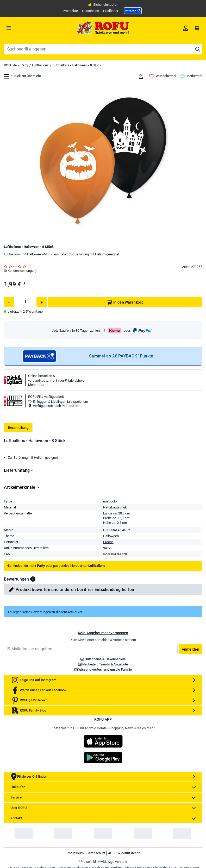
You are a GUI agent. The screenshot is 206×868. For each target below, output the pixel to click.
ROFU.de (10, 65)
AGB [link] (111, 853)
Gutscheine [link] (90, 11)
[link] (133, 11)
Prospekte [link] (70, 11)
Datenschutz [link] (96, 853)
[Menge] (25, 302)
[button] (33, 579)
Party (24, 65)
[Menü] (29, 28)
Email (4, 644)
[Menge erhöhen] (42, 302)
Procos (108, 542)
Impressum (75, 853)
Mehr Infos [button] (36, 385)
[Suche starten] (198, 49)
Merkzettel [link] (191, 76)
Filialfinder (111, 11)
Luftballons (40, 65)
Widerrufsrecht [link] (129, 853)
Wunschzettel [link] (163, 76)
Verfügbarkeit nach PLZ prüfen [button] (53, 406)
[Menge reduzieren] (9, 302)
